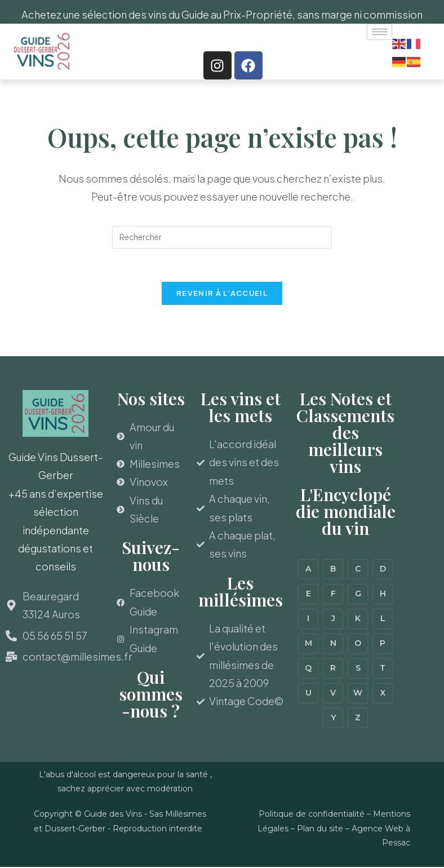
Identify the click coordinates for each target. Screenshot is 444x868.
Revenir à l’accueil (222, 294)
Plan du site (320, 829)
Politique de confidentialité (312, 815)
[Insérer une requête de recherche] (222, 237)
